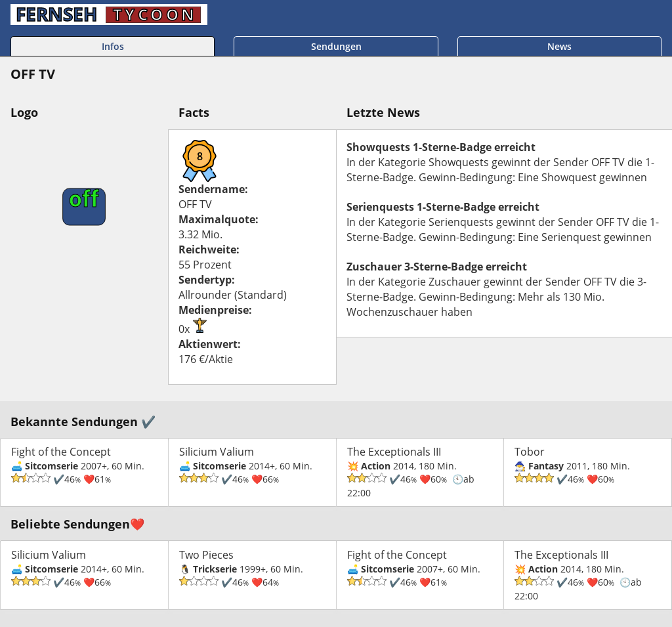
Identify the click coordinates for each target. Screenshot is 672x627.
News (559, 46)
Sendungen (336, 46)
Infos (113, 46)
